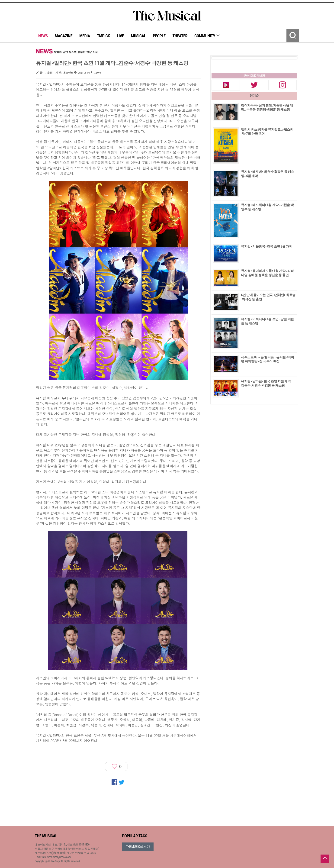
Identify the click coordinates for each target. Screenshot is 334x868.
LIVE (120, 36)
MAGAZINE (64, 36)
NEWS (43, 36)
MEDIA (85, 36)
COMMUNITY (207, 36)
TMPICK (103, 36)
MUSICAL (138, 36)
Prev (219, 58)
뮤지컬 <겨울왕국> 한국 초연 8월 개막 (267, 246)
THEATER (180, 36)
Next (290, 58)
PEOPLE (159, 36)
